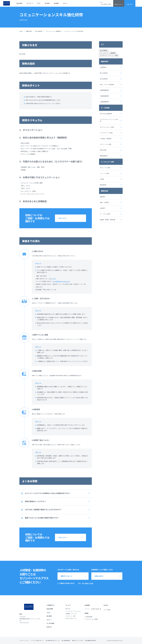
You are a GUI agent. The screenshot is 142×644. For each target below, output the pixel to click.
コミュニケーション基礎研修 (53, 31)
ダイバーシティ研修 (106, 144)
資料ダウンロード (119, 4)
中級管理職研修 (104, 96)
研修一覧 (68, 609)
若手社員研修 (104, 79)
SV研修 (102, 179)
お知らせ (49, 627)
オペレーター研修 (105, 168)
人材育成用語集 (88, 617)
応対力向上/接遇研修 (106, 114)
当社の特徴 (19, 3)
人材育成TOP (50, 605)
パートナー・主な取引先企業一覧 (93, 609)
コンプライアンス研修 (106, 133)
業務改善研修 (104, 156)
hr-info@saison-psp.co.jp (61, 281)
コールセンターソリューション (73, 611)
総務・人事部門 (104, 202)
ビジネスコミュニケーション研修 (109, 55)
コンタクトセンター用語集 (91, 619)
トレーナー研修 (104, 173)
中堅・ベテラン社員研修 (107, 84)
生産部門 (103, 208)
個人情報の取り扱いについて (53, 640)
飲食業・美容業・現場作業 (108, 220)
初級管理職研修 (104, 90)
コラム (39, 3)
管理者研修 (103, 185)
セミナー (65, 3)
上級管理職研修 (104, 102)
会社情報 (56, 3)
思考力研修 (103, 150)
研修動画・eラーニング (71, 614)
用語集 (86, 613)
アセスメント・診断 (70, 616)
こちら (54, 279)
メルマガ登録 (107, 610)
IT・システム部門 (105, 214)
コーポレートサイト (24, 640)
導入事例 (47, 3)
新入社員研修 (39, 31)
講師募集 (106, 605)
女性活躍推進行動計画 (90, 640)
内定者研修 (103, 67)
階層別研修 (29, 31)
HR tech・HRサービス (71, 618)
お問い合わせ (130, 4)
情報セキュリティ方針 (78, 640)
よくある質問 (50, 623)
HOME (21, 31)
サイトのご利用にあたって (37, 640)
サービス (29, 3)
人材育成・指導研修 (106, 139)
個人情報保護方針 (66, 640)
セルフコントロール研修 (107, 127)
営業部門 (103, 197)
